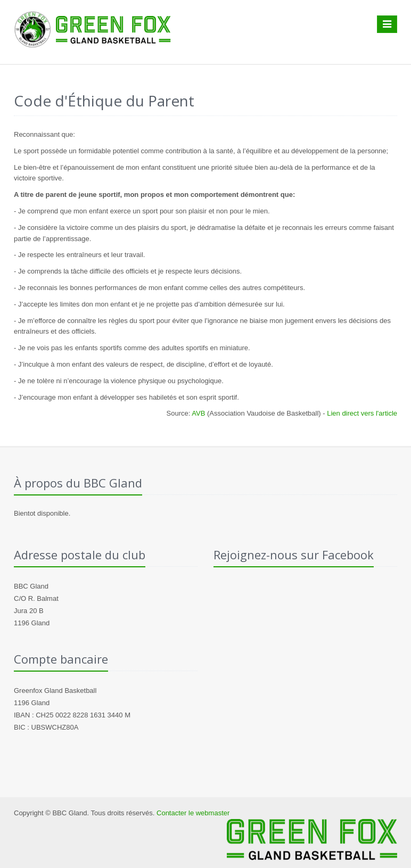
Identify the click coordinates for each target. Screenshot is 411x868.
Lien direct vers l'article (362, 413)
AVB (198, 413)
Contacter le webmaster (193, 813)
